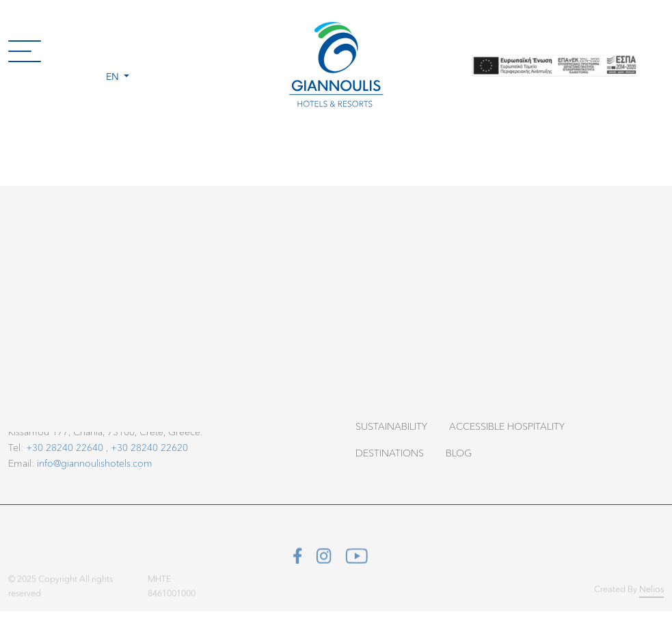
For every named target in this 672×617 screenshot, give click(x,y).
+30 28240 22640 (65, 447)
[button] (118, 51)
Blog (459, 453)
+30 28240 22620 (149, 447)
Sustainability (391, 426)
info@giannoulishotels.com (95, 463)
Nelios (651, 591)
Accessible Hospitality (507, 426)
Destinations (390, 453)
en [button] (114, 76)
